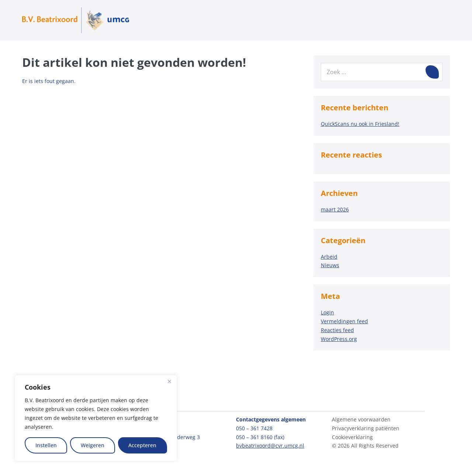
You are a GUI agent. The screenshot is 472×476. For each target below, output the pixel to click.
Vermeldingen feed (344, 321)
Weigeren (93, 445)
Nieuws (330, 265)
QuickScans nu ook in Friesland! (360, 124)
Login (327, 312)
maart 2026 (335, 209)
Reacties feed (337, 330)
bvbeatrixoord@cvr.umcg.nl (270, 446)
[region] (96, 418)
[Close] (169, 381)
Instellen (46, 445)
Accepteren (142, 445)
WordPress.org (339, 339)
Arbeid (329, 257)
